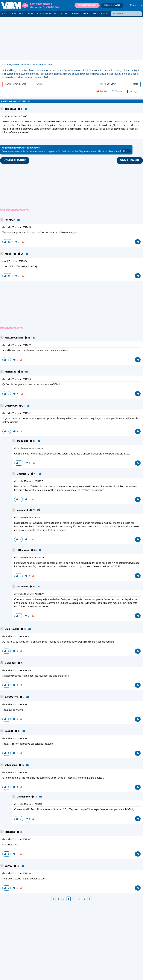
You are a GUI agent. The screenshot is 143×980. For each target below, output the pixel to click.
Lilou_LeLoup (12, 629)
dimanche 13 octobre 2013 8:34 (29, 449)
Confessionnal (80, 14)
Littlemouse (11, 406)
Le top (63, 14)
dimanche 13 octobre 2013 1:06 (17, 671)
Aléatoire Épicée (47, 14)
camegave (11, 109)
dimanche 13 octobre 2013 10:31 (29, 518)
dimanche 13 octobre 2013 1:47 (17, 840)
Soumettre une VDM (87, 5)
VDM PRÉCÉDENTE (15, 161)
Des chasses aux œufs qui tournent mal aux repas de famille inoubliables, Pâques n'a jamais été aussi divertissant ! (66, 150)
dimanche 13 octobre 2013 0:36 (17, 345)
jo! (6, 220)
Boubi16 (9, 731)
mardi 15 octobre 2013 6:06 (15, 261)
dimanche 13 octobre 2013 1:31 (16, 739)
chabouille (23, 441)
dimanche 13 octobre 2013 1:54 (17, 874)
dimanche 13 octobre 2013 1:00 (17, 379)
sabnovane (11, 765)
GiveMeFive (12, 697)
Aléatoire (17, 14)
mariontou (11, 372)
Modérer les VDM (112, 5)
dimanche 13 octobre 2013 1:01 (16, 413)
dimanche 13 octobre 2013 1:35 (28, 804)
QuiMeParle (23, 797)
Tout (5, 14)
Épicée (30, 14)
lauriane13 (22, 510)
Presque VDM (100, 14)
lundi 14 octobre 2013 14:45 (15, 117)
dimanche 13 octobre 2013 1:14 (16, 705)
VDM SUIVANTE (130, 161)
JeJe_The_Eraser (14, 338)
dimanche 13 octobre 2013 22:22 (29, 594)
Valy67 (9, 866)
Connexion (136, 5)
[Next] (53, 899)
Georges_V (23, 474)
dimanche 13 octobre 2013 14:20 (29, 558)
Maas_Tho (11, 254)
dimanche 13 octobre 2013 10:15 (29, 481)
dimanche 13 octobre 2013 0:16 (17, 227)
